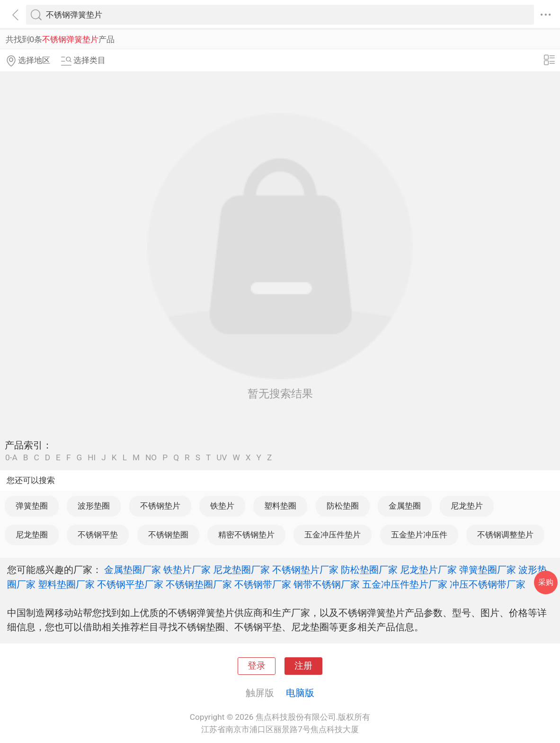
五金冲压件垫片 (333, 535)
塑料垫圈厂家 (66, 584)
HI (92, 458)
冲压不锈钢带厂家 (488, 584)
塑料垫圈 (280, 506)
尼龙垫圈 (32, 535)
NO (151, 458)
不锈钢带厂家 (263, 584)
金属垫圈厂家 (133, 570)
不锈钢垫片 (160, 506)
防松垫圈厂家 (369, 570)
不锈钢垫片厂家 (305, 570)
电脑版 (300, 693)
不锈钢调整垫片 (505, 535)
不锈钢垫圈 (168, 535)
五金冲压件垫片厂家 (405, 584)
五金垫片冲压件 (419, 535)
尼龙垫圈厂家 (241, 570)
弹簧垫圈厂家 (488, 570)
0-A (11, 458)
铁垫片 (222, 506)
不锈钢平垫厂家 (130, 584)
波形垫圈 (94, 506)
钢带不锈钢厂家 (327, 584)
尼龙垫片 (467, 506)
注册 (303, 666)
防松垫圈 (343, 506)
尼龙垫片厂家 (428, 570)
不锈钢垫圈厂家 (199, 584)
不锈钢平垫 (98, 535)
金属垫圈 (405, 506)
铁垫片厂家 (187, 570)
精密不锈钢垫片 (246, 535)
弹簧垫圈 (32, 506)
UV (222, 458)
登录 (257, 666)
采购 (546, 582)
